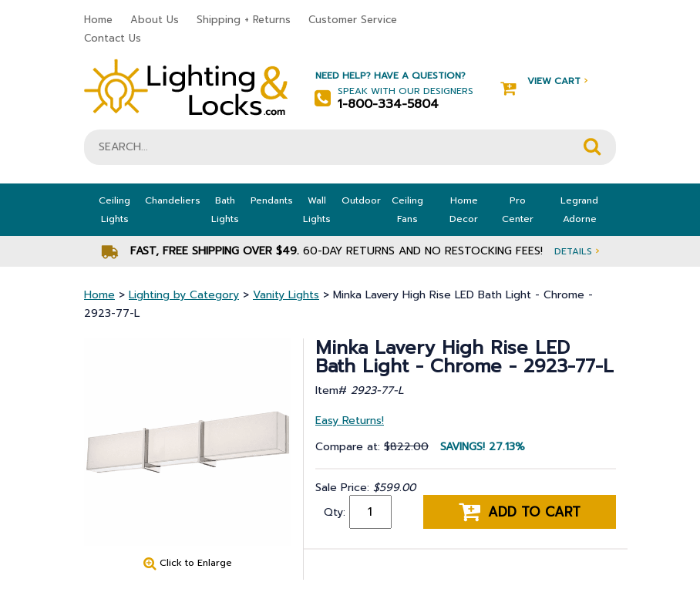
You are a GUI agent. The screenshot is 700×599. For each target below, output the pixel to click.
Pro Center (518, 210)
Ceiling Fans (407, 210)
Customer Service (353, 20)
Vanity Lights (286, 295)
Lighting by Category (184, 295)
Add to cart (520, 512)
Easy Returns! (350, 421)
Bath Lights (225, 210)
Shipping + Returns (244, 20)
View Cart (544, 81)
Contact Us (113, 38)
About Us (155, 20)
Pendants (272, 200)
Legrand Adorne (579, 210)
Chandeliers (173, 200)
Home (98, 20)
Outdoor (361, 200)
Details (577, 251)
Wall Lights (317, 210)
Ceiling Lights (114, 210)
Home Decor (464, 210)
